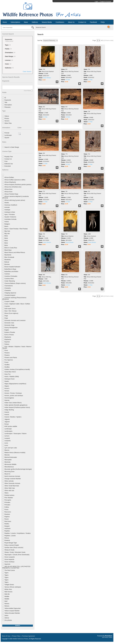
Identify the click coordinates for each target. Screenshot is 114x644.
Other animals (9, 481)
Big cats (7, 233)
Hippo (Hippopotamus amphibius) (15, 384)
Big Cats (7, 231)
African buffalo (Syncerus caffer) (15, 180)
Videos (7, 116)
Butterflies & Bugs (10, 269)
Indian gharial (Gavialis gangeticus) (16, 405)
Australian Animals (10, 219)
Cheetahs (8, 288)
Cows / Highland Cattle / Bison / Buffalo (17, 304)
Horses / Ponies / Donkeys (13, 393)
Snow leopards (9, 559)
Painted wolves (9, 495)
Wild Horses (8, 592)
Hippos (7, 386)
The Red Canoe (10, 570)
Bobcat (7, 262)
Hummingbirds (9, 398)
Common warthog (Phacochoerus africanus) (14, 298)
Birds (6, 236)
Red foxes (8, 521)
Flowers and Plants (11, 358)
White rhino (8, 589)
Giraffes (7, 365)
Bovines (7, 264)
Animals (7, 207)
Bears (6, 226)
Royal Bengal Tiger (11, 543)
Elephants (8, 337)
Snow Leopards (10, 557)
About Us (71, 22)
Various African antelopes (13, 587)
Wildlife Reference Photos (21, 639)
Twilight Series (9, 585)
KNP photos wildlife (11, 426)
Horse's (7, 388)
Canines (7, 274)
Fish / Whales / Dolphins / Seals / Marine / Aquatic (17, 347)
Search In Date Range (12, 147)
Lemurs (7, 436)
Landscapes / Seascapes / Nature (15, 433)
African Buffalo (9, 177)
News (26, 22)
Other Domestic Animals (12, 483)
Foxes (6, 362)
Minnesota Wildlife (10, 464)
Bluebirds (8, 260)
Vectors (7, 121)
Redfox (7, 524)
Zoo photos (8, 620)
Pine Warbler (9, 498)
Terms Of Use (6, 636)
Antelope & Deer (10, 212)
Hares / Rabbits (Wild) (12, 377)
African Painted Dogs (11, 194)
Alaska (7, 203)
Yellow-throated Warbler (12, 613)
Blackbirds (8, 255)
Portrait (7, 133)
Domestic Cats (9, 323)
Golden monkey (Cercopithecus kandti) (17, 369)
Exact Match (27, 91)
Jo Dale (68, 80)
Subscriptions (15, 22)
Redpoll (7, 526)
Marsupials (8, 460)
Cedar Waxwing (10, 281)
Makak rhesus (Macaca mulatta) (15, 452)
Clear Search (27, 72)
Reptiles (7, 531)
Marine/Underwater (11, 457)
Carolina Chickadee (11, 276)
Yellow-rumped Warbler (12, 611)
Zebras (7, 618)
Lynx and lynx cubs (11, 448)
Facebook (93, 22)
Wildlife (7, 596)
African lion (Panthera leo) (13, 187)
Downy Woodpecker (11, 328)
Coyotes (7, 306)
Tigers (6, 573)
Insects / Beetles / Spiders (13, 417)
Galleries (35, 22)
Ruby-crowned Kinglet (12, 545)
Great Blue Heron (10, 372)
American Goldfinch (11, 205)
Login (96, 2)
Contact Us (82, 22)
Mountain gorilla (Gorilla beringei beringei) (18, 469)
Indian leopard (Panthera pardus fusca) (17, 407)
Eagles (7, 330)
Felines (7, 344)
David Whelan (47, 78)
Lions (6, 443)
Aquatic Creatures (10, 217)
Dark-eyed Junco (10, 309)
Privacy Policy (16, 636)
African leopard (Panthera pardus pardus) (18, 184)
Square (7, 138)
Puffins (7, 507)
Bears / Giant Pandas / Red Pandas (16, 229)
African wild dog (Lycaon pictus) (15, 200)
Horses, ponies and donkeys (14, 396)
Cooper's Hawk (9, 301)
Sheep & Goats (9, 550)
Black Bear (8, 250)
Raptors (7, 517)
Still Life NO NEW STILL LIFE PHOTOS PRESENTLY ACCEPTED (16, 567)
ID (5, 98)
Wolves (7, 604)
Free (6, 161)
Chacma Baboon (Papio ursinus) (15, 283)
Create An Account (105, 2)
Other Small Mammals (12, 486)
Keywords (8, 100)
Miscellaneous (9, 467)
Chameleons (9, 286)
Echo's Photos (9, 335)
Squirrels (7, 564)
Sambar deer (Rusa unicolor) (14, 547)
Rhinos (7, 538)
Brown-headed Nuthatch (12, 267)
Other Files (8, 123)
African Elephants (10, 182)
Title (6, 102)
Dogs (6, 316)
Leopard (7, 438)
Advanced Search (41, 27)
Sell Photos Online (107, 637)
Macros (7, 450)
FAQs (103, 22)
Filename (7, 107)
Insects (7, 412)
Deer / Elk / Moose (11, 311)
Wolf (6, 601)
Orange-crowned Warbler (13, 479)
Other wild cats (9, 490)
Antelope (7, 210)
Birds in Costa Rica (11, 248)
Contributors (60, 22)
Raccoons (8, 512)
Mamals (7, 455)
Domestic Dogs (9, 325)
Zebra (6, 615)
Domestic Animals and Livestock (15, 320)
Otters (6, 493)
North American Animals (12, 476)
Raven (7, 519)
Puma (6, 509)
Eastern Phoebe (10, 332)
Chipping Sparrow (10, 293)
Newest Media (47, 22)
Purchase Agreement (28, 636)
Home (5, 22)
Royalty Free (9, 157)
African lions (8, 189)
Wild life (7, 594)
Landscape (8, 135)
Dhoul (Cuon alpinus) (11, 313)
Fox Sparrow (9, 360)
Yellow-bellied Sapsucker (13, 608)
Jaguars (7, 419)
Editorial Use (9, 164)
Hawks (7, 381)
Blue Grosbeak (9, 257)
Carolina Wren (9, 279)
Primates (7, 502)
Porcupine (8, 500)
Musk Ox (7, 474)
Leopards (8, 441)
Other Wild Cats (10, 488)
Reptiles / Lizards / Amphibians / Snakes (18, 533)
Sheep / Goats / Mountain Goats (15, 552)
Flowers (7, 353)
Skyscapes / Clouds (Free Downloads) (17, 555)
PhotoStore (109, 636)
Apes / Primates (10, 214)
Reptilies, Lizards (10, 536)
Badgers (7, 224)
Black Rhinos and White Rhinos (15, 252)
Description (8, 105)
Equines (7, 342)
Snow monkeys (9, 562)
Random (7, 514)
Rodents (7, 540)
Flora (6, 350)
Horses (7, 391)
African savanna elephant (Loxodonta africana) (15, 197)
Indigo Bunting (9, 410)
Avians (7, 222)
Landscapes (8, 431)
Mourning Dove (9, 471)
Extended (8, 166)
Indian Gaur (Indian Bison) (13, 403)
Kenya (7, 424)
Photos (7, 118)
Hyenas (7, 400)
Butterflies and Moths (11, 271)
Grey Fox (7, 374)
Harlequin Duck (10, 379)
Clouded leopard (10, 295)
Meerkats (7, 462)
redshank (7, 528)
